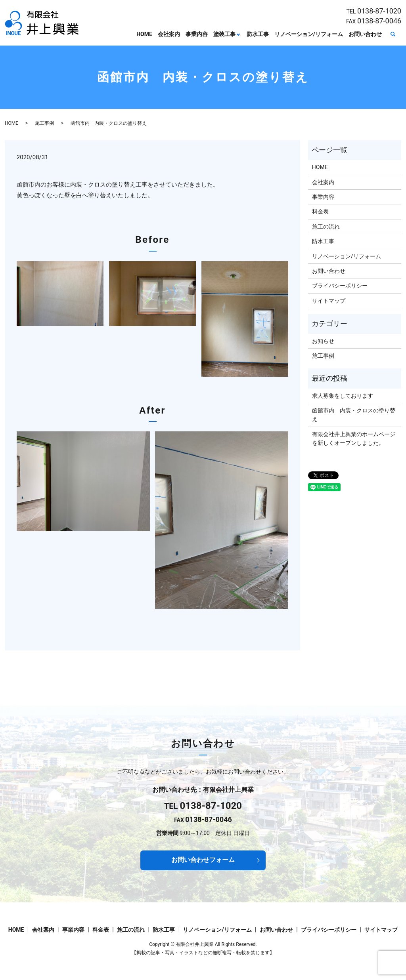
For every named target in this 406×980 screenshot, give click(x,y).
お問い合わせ (365, 34)
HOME (144, 34)
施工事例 (44, 123)
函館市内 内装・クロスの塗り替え (354, 415)
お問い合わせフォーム (203, 860)
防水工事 (258, 34)
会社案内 (169, 34)
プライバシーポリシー (340, 286)
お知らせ (323, 341)
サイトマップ (329, 301)
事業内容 (197, 34)
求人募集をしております (343, 396)
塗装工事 (224, 34)
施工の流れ (326, 227)
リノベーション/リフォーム (309, 34)
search (393, 34)
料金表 (320, 212)
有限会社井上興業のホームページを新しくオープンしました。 (354, 439)
